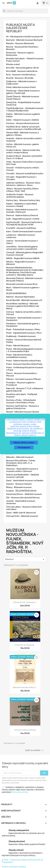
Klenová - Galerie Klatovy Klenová (22, 215)
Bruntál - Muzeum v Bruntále (20, 78)
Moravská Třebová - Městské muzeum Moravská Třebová (24, 280)
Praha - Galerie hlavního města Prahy (23, 361)
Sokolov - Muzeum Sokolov (19, 484)
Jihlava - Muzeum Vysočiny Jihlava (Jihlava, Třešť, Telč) (22, 190)
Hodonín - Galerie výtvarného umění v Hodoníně (24, 140)
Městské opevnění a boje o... (25, 687)
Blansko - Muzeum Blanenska (20, 43)
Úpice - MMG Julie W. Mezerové (21, 513)
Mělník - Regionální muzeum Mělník (23, 258)
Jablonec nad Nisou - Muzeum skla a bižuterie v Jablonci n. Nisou (23, 184)
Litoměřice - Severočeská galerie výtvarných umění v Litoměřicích (22, 248)
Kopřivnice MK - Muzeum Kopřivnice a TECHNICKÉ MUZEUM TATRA (24, 223)
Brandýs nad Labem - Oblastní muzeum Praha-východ (25, 60)
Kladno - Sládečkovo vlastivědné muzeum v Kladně (22, 205)
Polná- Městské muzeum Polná (21, 87)
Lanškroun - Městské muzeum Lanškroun (21, 236)
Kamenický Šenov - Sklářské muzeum (24, 494)
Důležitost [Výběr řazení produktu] (25, 559)
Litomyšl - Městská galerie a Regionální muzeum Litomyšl (25, 254)
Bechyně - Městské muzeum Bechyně (24, 40)
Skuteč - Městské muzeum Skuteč (23, 412)
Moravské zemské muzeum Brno (22, 284)
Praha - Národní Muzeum (18, 346)
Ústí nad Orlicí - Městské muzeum (22, 516)
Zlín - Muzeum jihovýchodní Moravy (23, 498)
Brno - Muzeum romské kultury (21, 75)
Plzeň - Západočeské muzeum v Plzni (24, 333)
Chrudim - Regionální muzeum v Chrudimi (21, 178)
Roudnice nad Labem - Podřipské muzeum (22, 396)
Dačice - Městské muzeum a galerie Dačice (23, 115)
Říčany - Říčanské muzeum (19, 487)
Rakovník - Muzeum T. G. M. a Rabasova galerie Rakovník (25, 390)
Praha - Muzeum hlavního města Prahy (24, 364)
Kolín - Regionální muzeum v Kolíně (23, 219)
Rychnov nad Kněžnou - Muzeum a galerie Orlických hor (22, 407)
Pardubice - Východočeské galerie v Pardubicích (23, 325)
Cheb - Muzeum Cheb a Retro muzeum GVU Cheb (25, 163)
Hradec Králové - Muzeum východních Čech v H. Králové (24, 157)
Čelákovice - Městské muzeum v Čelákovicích (22, 83)
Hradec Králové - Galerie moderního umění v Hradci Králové (23, 151)
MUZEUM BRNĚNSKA (16, 293)
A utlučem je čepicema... (25, 645)
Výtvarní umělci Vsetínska (25, 730)
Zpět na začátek (34, 750)
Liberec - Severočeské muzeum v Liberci (22, 242)
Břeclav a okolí (13, 64)
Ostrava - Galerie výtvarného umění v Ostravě (24, 313)
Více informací (25, 438)
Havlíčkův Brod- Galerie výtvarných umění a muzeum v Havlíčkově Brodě (24, 128)
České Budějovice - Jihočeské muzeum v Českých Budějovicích (25, 109)
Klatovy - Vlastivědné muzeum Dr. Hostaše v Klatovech (22, 211)
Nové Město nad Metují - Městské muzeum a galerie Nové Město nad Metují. (22, 306)
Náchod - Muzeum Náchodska (20, 297)
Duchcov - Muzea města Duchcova (23, 123)
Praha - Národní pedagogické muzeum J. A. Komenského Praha (24, 350)
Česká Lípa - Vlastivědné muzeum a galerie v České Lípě (23, 92)
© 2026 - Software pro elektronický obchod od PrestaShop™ (22, 861)
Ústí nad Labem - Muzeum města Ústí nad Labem (24, 508)
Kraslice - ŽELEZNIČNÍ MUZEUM (21, 491)
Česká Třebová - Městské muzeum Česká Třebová (23, 98)
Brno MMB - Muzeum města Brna (22, 71)
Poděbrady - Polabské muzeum (21, 336)
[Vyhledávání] (25, 11)
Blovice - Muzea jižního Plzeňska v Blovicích (22, 48)
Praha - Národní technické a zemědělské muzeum (19, 356)
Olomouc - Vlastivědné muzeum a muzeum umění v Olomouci (22, 470)
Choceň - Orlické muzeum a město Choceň (23, 169)
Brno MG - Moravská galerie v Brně (22, 68)
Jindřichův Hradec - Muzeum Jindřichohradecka (20, 196)
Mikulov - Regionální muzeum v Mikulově (21, 263)
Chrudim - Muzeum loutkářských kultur (25, 174)
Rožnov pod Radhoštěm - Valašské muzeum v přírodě (22, 476)
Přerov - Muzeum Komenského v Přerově (22, 375)
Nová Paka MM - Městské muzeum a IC (24, 300)
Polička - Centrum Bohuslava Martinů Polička (24, 341)
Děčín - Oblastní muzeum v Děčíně (22, 120)
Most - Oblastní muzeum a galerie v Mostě (23, 289)
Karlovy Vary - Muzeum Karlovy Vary (23, 200)
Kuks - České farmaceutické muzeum (24, 232)
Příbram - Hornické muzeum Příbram (23, 379)
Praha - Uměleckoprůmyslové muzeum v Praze (25, 369)
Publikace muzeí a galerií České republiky (20, 28)
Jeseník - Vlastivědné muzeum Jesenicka (21, 502)
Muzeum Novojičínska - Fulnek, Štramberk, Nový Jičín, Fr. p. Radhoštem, (21, 463)
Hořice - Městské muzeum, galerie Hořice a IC (22, 146)
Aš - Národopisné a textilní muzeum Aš (24, 37)
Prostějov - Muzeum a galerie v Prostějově (21, 384)
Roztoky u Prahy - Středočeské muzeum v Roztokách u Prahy (21, 401)
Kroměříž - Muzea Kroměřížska (21, 228)
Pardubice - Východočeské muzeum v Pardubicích (24, 319)
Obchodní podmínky (20, 792)
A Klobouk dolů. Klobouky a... (25, 602)
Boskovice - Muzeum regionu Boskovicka (20, 54)
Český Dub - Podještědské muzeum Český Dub (23, 104)
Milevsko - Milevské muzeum (20, 457)
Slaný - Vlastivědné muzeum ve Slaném (25, 481)
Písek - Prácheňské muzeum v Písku (23, 329)
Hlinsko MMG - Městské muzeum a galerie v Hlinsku (22, 134)
